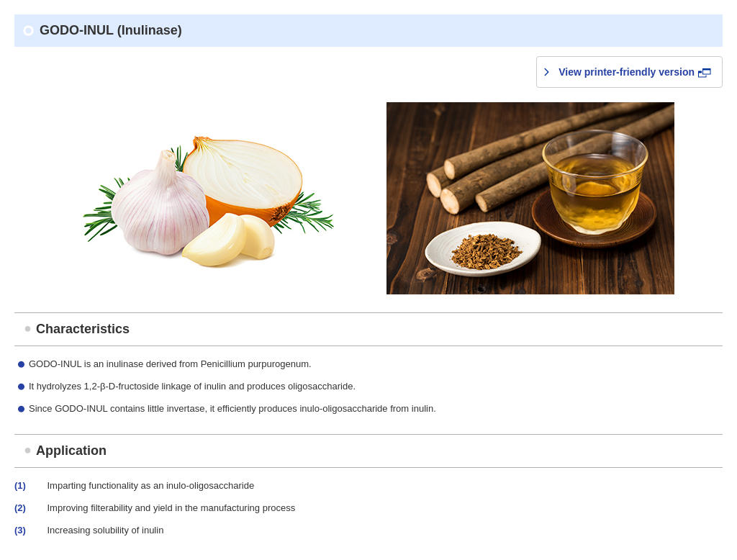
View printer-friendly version (635, 72)
